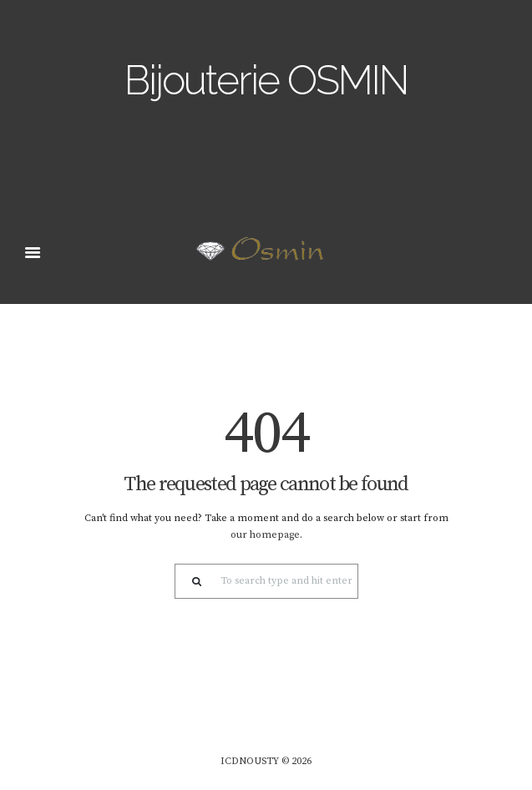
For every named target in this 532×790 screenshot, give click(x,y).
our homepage (265, 535)
